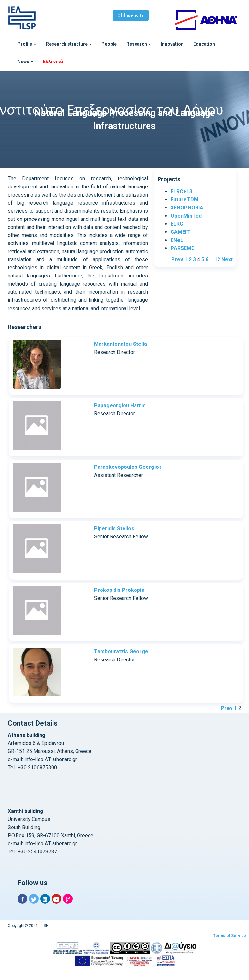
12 (217, 259)
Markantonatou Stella (120, 344)
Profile (27, 44)
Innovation (172, 44)
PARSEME (182, 248)
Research (139, 44)
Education (204, 44)
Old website (131, 16)
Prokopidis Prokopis (119, 590)
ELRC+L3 (181, 191)
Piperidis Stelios (114, 529)
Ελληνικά (53, 62)
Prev (177, 259)
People (109, 44)
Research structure (69, 44)
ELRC (177, 224)
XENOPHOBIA (187, 208)
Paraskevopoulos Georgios (128, 467)
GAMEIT (180, 232)
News (25, 62)
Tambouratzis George (121, 652)
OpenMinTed (186, 216)
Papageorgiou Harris (120, 406)
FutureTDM (184, 200)
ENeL (177, 240)
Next (227, 259)
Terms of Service (230, 936)
